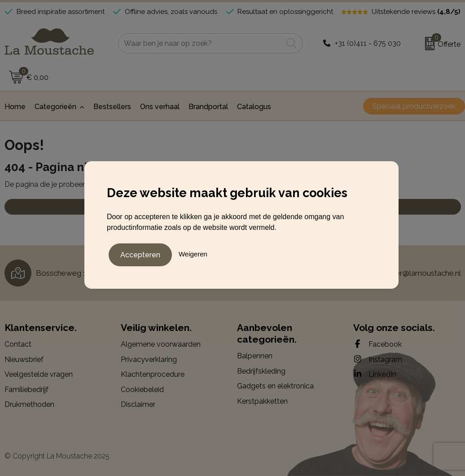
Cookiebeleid (142, 390)
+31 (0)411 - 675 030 (368, 43)
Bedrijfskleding (261, 371)
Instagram (378, 359)
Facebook (377, 344)
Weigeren (193, 253)
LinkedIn (375, 374)
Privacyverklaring (149, 359)
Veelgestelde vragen (39, 374)
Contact (18, 344)
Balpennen (255, 356)
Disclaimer (138, 404)
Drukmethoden (29, 404)
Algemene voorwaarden (161, 344)
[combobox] (201, 43)
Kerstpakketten (262, 401)
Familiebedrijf (26, 390)
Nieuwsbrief (24, 359)
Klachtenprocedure (153, 374)
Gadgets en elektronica (275, 386)
